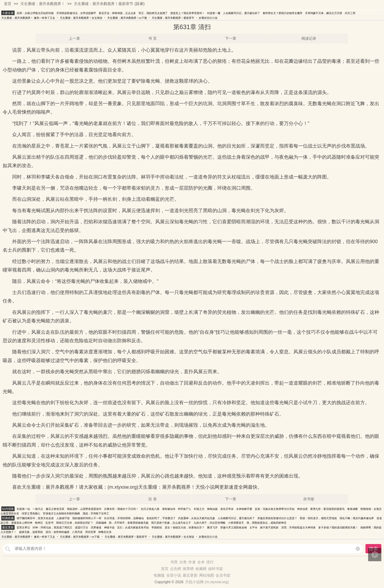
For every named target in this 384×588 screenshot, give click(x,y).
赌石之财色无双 (55, 509)
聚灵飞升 (212, 527)
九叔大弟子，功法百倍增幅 (209, 523)
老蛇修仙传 (169, 509)
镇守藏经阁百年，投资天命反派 (35, 518)
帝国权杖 (157, 527)
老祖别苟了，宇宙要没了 (161, 518)
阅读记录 (309, 38)
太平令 (253, 527)
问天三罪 (350, 13)
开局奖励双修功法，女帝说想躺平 (76, 13)
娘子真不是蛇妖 (269, 527)
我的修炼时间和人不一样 (87, 518)
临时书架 (216, 569)
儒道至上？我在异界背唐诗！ (187, 13)
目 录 (153, 499)
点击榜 (176, 569)
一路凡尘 (38, 509)
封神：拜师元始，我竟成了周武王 (52, 527)
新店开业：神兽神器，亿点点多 (117, 13)
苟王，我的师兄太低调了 (153, 13)
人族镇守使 (63, 518)
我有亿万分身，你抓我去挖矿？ (75, 523)
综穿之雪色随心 (31, 513)
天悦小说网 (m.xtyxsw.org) (207, 582)
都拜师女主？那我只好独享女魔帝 (283, 13)
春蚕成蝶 (352, 509)
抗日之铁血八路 (150, 509)
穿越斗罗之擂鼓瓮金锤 (234, 527)
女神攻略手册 (244, 509)
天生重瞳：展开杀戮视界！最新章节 (104, 4)
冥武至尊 (91, 532)
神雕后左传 (105, 532)
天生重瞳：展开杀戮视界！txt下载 (127, 18)
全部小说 (174, 575)
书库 (174, 562)
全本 (201, 562)
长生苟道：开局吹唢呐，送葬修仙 (124, 518)
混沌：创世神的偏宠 (57, 532)
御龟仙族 (212, 509)
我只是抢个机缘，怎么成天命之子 (171, 523)
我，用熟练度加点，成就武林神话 (266, 523)
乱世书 (50, 523)
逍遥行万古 (82, 527)
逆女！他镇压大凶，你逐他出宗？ (185, 527)
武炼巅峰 (101, 523)
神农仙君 (302, 509)
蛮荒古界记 (23, 527)
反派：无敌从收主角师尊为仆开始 (275, 509)
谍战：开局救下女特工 (96, 513)
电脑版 (159, 575)
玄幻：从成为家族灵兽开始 (133, 527)
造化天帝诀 (227, 509)
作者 (192, 562)
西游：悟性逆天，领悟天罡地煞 (318, 518)
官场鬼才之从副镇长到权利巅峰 (61, 513)
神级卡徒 (109, 527)
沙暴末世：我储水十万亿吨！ (121, 509)
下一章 (231, 38)
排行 (210, 562)
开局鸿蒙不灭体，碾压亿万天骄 (324, 13)
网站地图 (207, 575)
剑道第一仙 (23, 509)
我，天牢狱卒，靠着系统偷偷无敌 (129, 523)
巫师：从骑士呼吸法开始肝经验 (35, 13)
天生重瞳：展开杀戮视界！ (43, 4)
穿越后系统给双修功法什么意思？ (277, 518)
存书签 (309, 499)
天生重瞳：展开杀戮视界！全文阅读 (81, 18)
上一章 (74, 38)
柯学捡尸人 (185, 509)
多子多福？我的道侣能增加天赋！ (338, 527)
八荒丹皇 (77, 532)
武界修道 (96, 527)
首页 (8, 4)
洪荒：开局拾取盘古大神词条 (298, 527)
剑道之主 (199, 509)
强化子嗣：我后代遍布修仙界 (357, 518)
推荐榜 (188, 569)
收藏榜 (201, 569)
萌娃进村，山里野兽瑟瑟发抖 (84, 509)
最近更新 (190, 575)
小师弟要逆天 (236, 523)
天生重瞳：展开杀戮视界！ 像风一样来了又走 (28, 18)
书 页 (153, 38)
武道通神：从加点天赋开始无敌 (197, 518)
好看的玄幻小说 (208, 18)
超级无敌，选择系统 (31, 532)
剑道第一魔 (214, 13)
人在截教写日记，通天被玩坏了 (242, 13)
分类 (183, 562)
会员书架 (223, 575)
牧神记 (39, 523)
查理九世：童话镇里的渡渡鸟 (327, 509)
